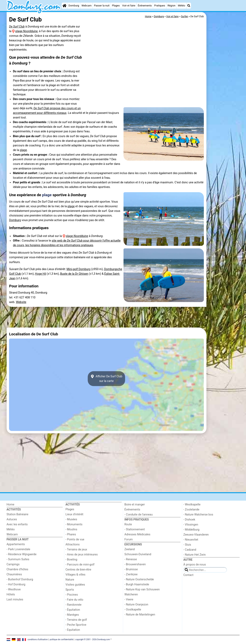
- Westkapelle (192, 505)
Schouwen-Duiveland (138, 554)
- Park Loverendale (18, 549)
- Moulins (71, 529)
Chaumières (14, 574)
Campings (13, 564)
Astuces (12, 519)
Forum (129, 539)
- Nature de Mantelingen (140, 615)
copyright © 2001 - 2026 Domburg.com (93, 639)
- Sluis (187, 545)
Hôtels (11, 595)
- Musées (71, 519)
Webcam (87, 6)
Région (171, 6)
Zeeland (130, 549)
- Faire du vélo (74, 600)
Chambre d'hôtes (17, 569)
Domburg (74, 6)
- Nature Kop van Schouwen (142, 589)
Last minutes (15, 600)
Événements (145, 6)
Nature (70, 580)
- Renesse (131, 559)
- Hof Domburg (16, 584)
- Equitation (73, 630)
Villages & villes (75, 575)
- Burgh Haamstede (137, 584)
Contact (188, 575)
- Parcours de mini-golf (80, 565)
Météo (182, 6)
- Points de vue (75, 539)
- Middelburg (191, 530)
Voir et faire (129, 6)
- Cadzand (190, 550)
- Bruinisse (131, 569)
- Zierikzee (131, 574)
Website (21, 302)
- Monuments (74, 524)
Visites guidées (75, 585)
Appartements (16, 544)
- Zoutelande (191, 510)
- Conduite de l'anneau (139, 515)
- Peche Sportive (76, 625)
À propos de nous (195, 565)
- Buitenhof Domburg (20, 579)
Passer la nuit (102, 6)
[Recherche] (189, 6)
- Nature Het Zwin (194, 555)
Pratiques (160, 6)
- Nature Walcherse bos (198, 515)
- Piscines (72, 595)
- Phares (71, 534)
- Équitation (73, 610)
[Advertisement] (224, 104)
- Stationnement (135, 529)
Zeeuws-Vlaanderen (196, 535)
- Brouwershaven (135, 564)
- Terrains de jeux (76, 550)
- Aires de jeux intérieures (82, 555)
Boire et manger (135, 505)
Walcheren (131, 595)
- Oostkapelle (133, 610)
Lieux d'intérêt (74, 514)
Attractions (72, 544)
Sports (70, 590)
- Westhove (14, 589)
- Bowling (71, 560)
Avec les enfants (17, 524)
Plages (116, 6)
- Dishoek (189, 520)
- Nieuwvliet (191, 540)
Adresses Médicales (137, 534)
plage (26, 31)
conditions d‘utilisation (38, 639)
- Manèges (72, 615)
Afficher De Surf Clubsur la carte (106, 379)
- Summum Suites (18, 559)
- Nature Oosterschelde (139, 579)
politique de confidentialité (61, 639)
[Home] (64, 6)
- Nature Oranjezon (136, 605)
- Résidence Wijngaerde (22, 554)
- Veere (129, 600)
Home (11, 505)
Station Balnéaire (18, 514)
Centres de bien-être (78, 570)
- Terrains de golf (76, 620)
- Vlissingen (191, 525)
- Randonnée (73, 605)
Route (128, 524)
